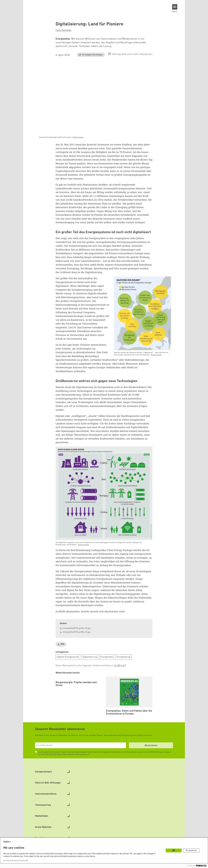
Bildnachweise (78, 137)
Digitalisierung (90, 657)
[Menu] (175, 7)
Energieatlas (107, 657)
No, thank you (191, 850)
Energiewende (124, 657)
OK (174, 850)
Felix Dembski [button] (63, 30)
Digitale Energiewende (68, 657)
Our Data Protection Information (15, 861)
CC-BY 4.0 (119, 666)
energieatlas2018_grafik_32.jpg (76, 628)
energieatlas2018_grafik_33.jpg (76, 632)
